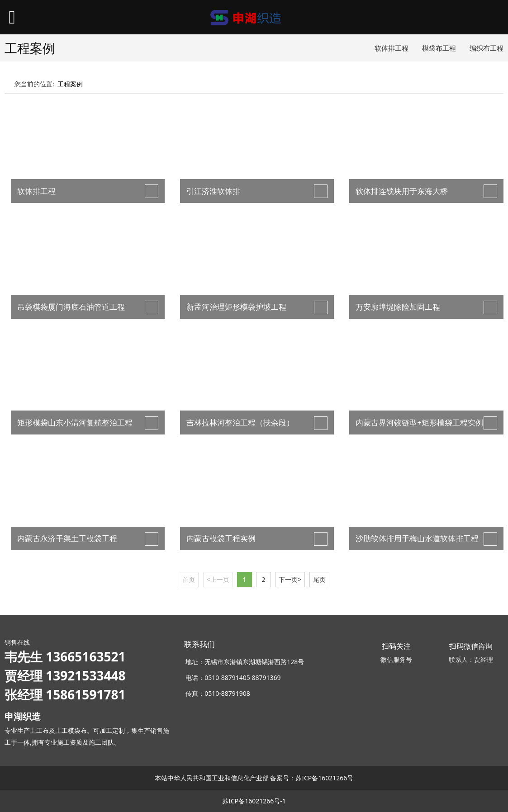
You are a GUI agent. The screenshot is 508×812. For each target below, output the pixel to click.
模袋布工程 (439, 48)
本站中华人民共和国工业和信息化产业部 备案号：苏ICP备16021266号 (254, 778)
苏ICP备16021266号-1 (254, 801)
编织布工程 (487, 48)
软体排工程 (392, 48)
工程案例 (70, 84)
